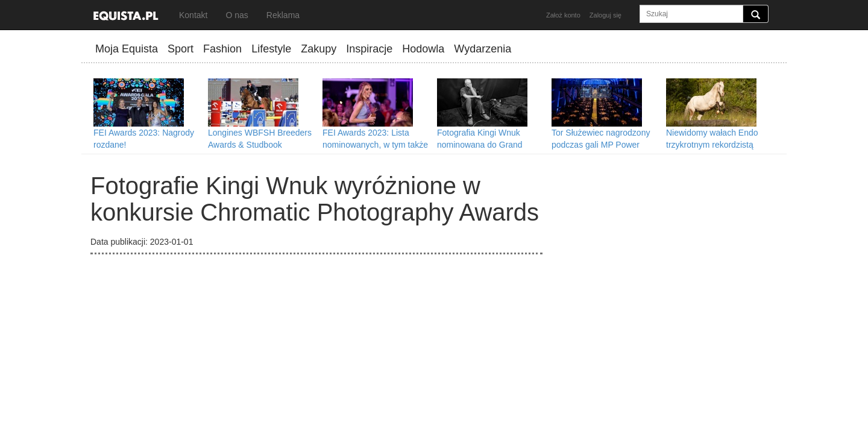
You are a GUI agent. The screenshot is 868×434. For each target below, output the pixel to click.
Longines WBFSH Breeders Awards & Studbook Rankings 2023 (260, 145)
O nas (237, 15)
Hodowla (423, 49)
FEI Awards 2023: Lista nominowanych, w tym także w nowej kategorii (375, 145)
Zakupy (319, 49)
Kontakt (193, 15)
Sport (181, 49)
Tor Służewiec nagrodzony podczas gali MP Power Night (601, 145)
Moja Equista (127, 49)
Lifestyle (271, 49)
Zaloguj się (605, 15)
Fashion (222, 49)
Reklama (283, 15)
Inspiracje (369, 49)
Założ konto (563, 15)
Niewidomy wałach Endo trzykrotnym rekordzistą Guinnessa (712, 145)
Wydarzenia (483, 49)
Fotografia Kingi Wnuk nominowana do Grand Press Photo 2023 (480, 145)
